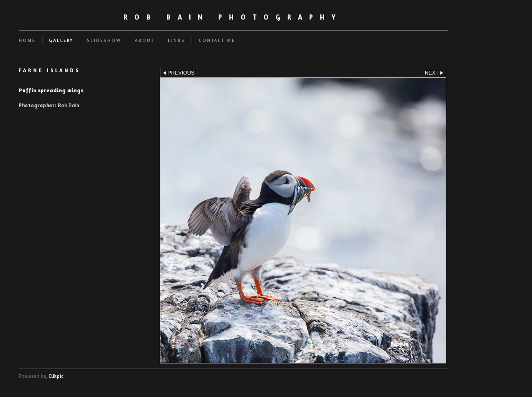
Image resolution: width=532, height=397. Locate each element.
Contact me (217, 40)
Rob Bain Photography (233, 17)
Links (176, 40)
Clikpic (56, 376)
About (145, 40)
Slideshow (104, 40)
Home (27, 40)
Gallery (61, 40)
